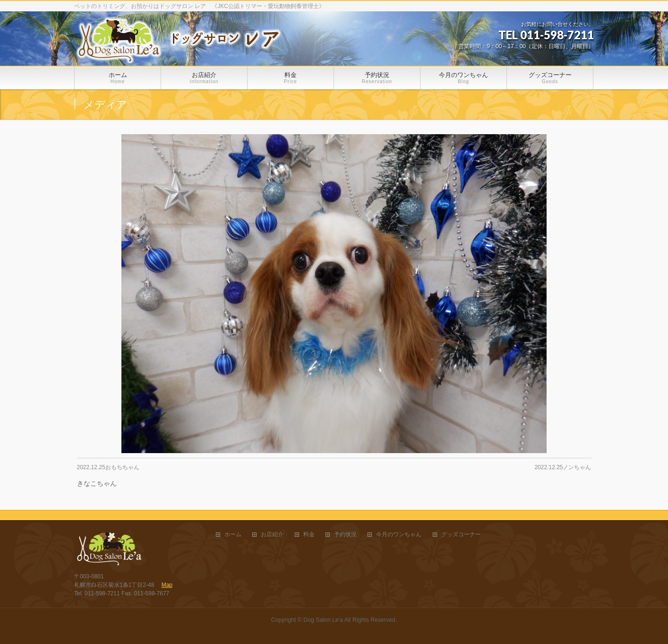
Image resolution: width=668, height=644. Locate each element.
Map (167, 585)
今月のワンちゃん (399, 535)
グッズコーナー (461, 535)
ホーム (233, 535)
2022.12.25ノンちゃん (563, 467)
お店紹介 (272, 535)
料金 (309, 535)
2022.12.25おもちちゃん (108, 467)
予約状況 (345, 535)
